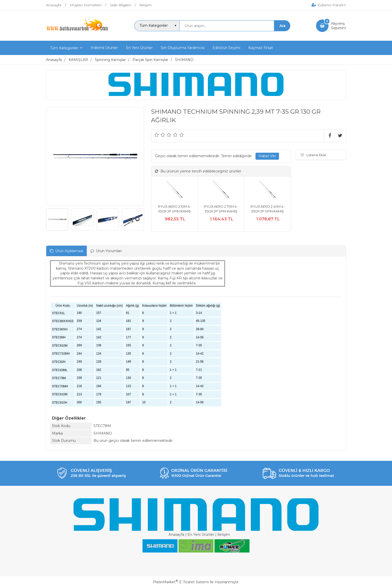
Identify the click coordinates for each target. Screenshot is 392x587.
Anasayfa (176, 535)
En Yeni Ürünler (201, 535)
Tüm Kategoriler (64, 48)
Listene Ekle (313, 155)
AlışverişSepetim (338, 26)
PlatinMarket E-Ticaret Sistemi (181, 582)
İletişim (224, 535)
